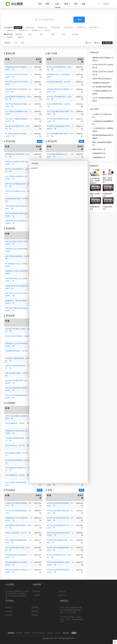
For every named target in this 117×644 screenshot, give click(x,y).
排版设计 (21, 37)
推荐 (23, 43)
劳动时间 (55, 28)
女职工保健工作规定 (18, 336)
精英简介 (9, 608)
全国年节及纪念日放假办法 (102, 79)
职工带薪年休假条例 (18, 256)
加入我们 (9, 615)
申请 (74, 633)
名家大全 (58, 633)
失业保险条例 (16, 423)
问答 (76, 4)
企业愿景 (10, 37)
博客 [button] (48, 4)
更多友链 (66, 633)
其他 (47, 30)
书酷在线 (27, 633)
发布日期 (108, 43)
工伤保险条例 (16, 475)
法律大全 (62, 591)
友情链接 (35, 611)
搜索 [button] (106, 4)
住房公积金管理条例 (18, 460)
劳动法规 (30, 28)
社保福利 (10, 30)
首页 (40, 4)
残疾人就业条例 (17, 533)
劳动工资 (68, 28)
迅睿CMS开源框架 (39, 633)
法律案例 (37, 595)
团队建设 (19, 34)
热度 (89, 43)
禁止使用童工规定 (59, 104)
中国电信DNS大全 (99, 153)
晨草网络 (19, 633)
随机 (98, 43)
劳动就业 (36, 30)
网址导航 (37, 591)
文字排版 (75, 34)
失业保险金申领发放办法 (101, 83)
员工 (64, 34)
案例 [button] (66, 4)
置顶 (16, 43)
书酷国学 (50, 633)
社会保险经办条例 (17, 453)
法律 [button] (57, 4)
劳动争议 (23, 30)
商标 (30, 34)
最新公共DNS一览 (99, 149)
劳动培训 (94, 28)
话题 (83, 4)
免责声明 (35, 608)
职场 (41, 34)
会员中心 (62, 595)
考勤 (53, 34)
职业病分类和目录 (59, 82)
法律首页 (18, 27)
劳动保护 (81, 28)
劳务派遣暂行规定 (17, 199)
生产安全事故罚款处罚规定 (102, 87)
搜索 (79, 20)
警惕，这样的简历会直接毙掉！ (107, 180)
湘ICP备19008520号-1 (67, 638)
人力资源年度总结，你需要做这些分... (95, 181)
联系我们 (35, 615)
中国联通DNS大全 (99, 157)
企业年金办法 (16, 445)
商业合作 (9, 611)
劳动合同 (43, 28)
